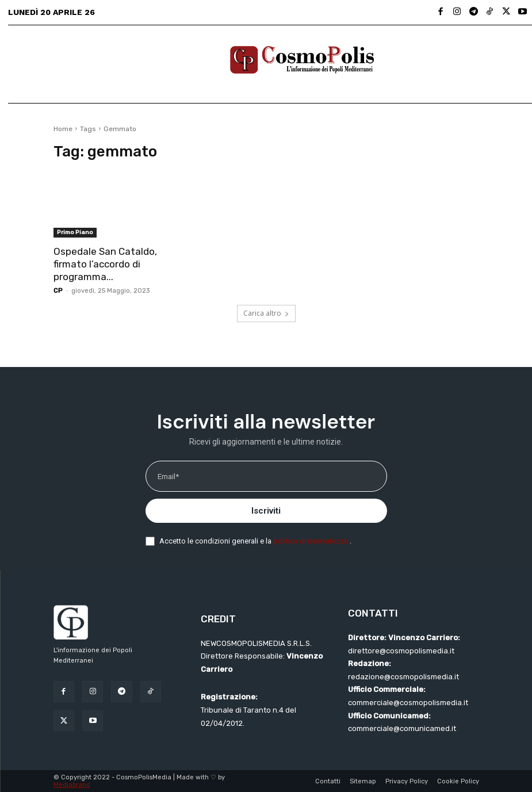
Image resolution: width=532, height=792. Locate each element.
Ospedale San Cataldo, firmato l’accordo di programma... (105, 264)
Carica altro (266, 313)
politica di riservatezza (311, 541)
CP (58, 291)
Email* (168, 477)
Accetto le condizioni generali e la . (255, 541)
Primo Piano (75, 232)
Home (63, 129)
